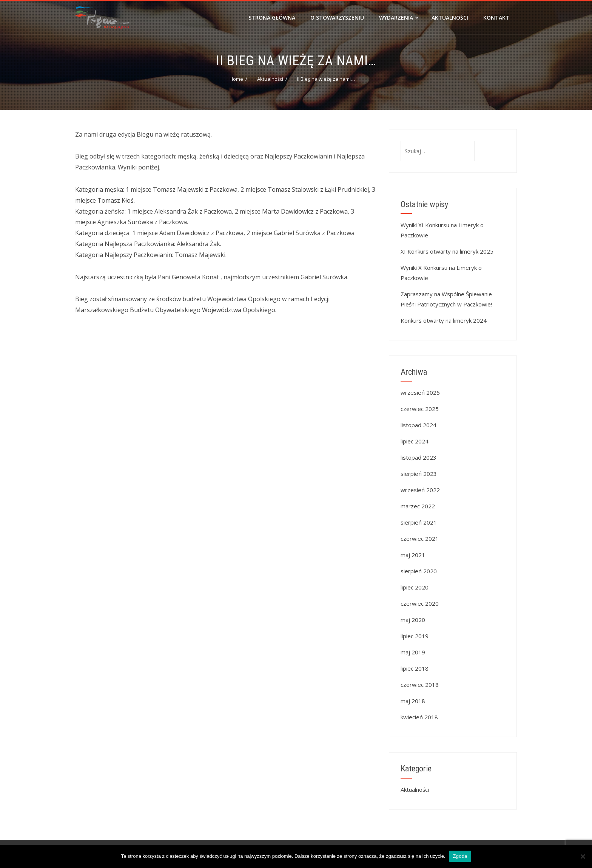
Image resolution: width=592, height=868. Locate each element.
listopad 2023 (419, 457)
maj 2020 (413, 620)
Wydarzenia (399, 18)
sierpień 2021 (419, 522)
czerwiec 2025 (420, 409)
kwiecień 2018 (419, 717)
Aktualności (450, 18)
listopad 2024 (419, 425)
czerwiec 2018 (420, 685)
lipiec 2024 (415, 441)
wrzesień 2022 (420, 490)
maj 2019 (413, 652)
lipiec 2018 (415, 668)
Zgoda (460, 856)
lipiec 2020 (415, 587)
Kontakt (496, 18)
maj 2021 (413, 555)
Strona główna (272, 18)
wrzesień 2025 (420, 392)
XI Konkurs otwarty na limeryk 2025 (447, 251)
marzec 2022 (418, 506)
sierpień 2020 (419, 571)
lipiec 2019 (415, 636)
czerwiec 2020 (420, 603)
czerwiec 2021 (420, 539)
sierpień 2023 (419, 474)
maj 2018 (413, 701)
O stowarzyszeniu (337, 18)
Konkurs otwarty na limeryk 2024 (444, 320)
